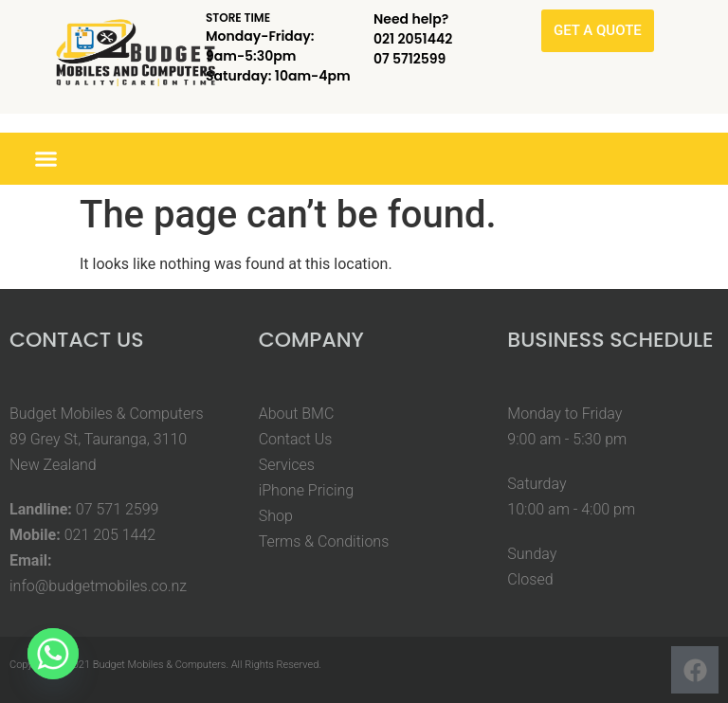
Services (287, 465)
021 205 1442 (110, 535)
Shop (276, 516)
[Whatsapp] (53, 654)
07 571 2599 (118, 509)
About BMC (297, 414)
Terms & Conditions (324, 541)
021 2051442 (413, 39)
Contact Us (296, 439)
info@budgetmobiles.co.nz (98, 586)
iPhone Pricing (307, 490)
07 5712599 (409, 59)
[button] (46, 159)
